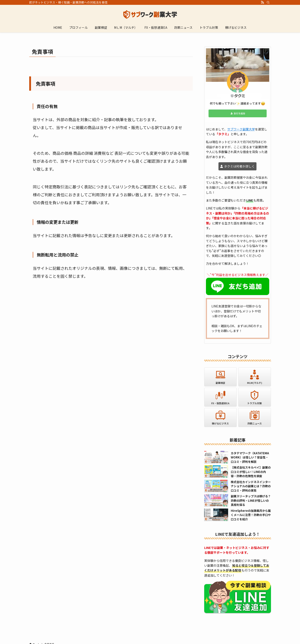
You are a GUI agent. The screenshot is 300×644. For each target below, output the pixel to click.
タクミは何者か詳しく (239, 166)
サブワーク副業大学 (241, 129)
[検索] (268, 2)
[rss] (262, 2)
